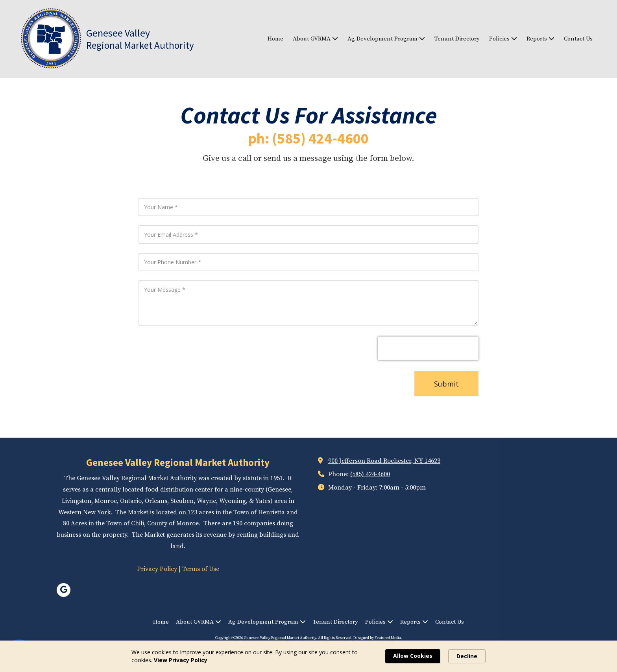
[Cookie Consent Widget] (308, 656)
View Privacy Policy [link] (181, 660)
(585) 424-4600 (370, 474)
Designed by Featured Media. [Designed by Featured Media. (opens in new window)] (378, 638)
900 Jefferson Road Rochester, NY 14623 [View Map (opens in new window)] (384, 461)
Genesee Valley (118, 33)
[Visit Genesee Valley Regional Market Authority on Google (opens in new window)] (64, 590)
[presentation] (428, 348)
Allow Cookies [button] (413, 656)
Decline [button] (467, 656)
